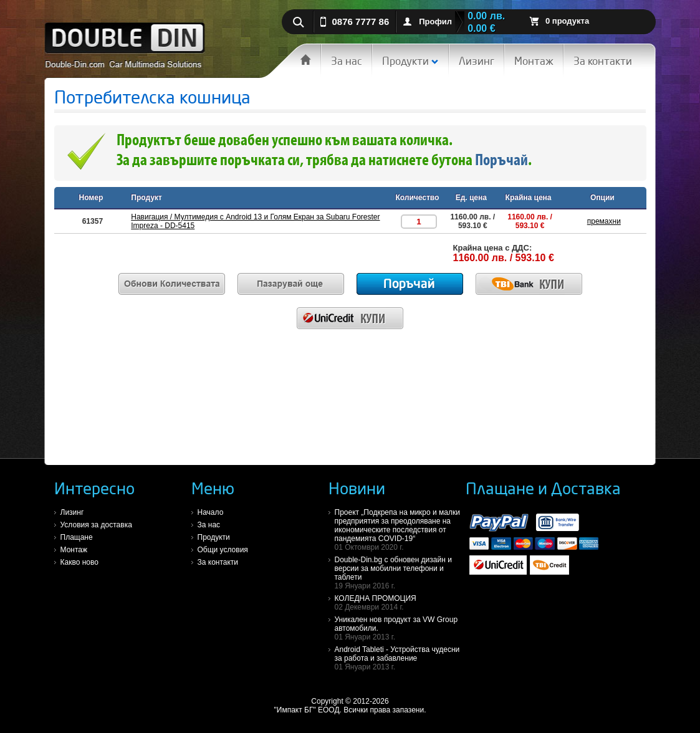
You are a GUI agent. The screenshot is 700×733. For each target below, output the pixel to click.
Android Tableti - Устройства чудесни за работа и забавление (400, 658)
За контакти (603, 61)
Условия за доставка (96, 525)
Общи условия (223, 550)
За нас (347, 61)
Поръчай (501, 161)
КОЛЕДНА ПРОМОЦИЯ (400, 603)
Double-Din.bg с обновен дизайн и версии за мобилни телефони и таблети (400, 573)
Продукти (410, 61)
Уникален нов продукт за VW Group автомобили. (400, 628)
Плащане (77, 537)
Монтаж (534, 61)
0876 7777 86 (361, 22)
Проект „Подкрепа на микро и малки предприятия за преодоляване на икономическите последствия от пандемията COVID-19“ (400, 530)
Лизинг (477, 61)
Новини (357, 488)
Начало (211, 512)
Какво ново (79, 562)
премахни (604, 221)
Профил (435, 22)
